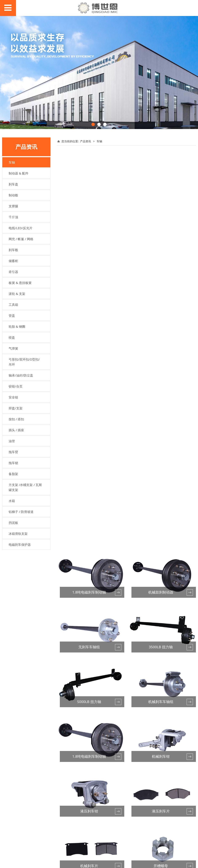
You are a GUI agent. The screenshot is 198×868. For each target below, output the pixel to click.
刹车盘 (13, 184)
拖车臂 (13, 452)
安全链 (13, 397)
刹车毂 (13, 250)
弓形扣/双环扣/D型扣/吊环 (24, 362)
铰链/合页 (16, 386)
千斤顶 (13, 217)
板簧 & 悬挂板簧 (20, 283)
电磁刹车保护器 (20, 544)
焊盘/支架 (16, 408)
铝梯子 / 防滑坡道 (21, 512)
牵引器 (13, 272)
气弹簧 (13, 348)
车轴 (12, 162)
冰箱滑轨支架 (18, 534)
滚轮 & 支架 (17, 294)
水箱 (12, 501)
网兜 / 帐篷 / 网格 (21, 239)
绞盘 (12, 337)
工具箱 (13, 305)
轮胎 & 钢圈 (17, 326)
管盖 (12, 316)
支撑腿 (13, 206)
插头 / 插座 (16, 430)
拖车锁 (13, 463)
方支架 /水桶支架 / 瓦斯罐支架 (25, 487)
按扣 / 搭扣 (16, 419)
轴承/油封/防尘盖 (21, 375)
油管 (12, 441)
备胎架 (13, 474)
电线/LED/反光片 (21, 228)
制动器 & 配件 (19, 173)
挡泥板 (13, 523)
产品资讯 (86, 141)
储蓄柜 (13, 261)
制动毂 (13, 195)
